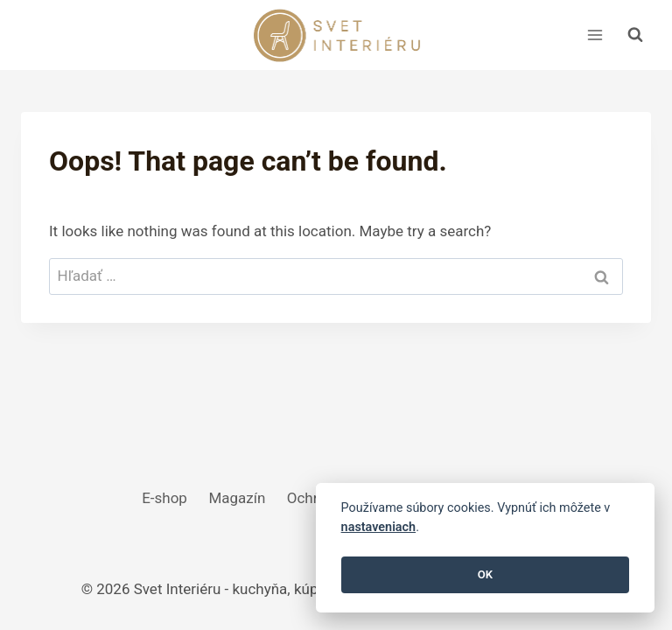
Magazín (237, 498)
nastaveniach (379, 527)
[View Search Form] (635, 35)
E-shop (164, 498)
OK (485, 574)
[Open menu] (595, 35)
